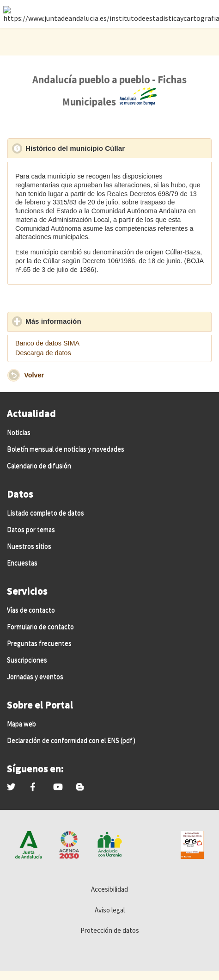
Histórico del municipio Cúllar (118, 148)
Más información (96, 321)
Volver (34, 375)
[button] (14, 375)
